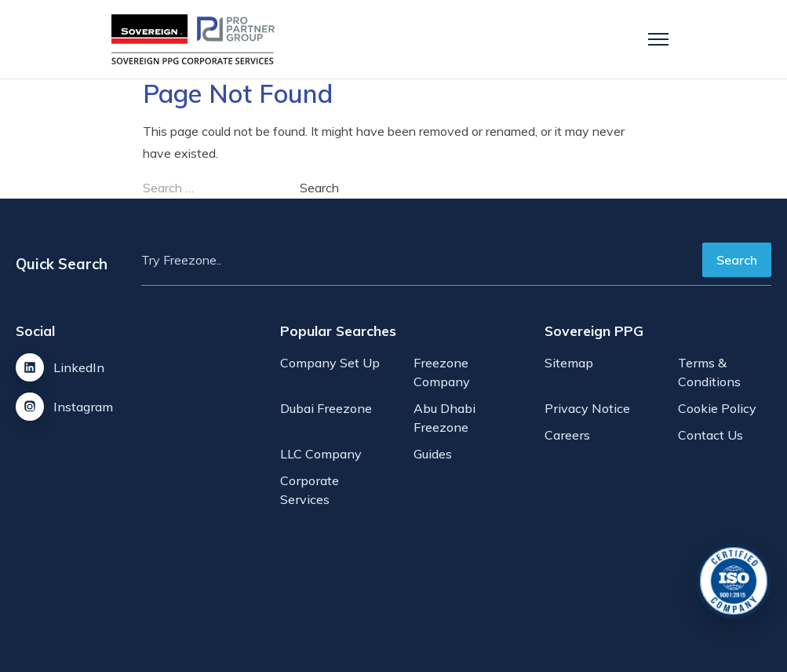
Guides (433, 454)
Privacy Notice (587, 408)
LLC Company (321, 454)
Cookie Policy (717, 408)
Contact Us (710, 435)
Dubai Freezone (326, 408)
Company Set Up (330, 363)
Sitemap (569, 363)
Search (737, 260)
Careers (567, 435)
